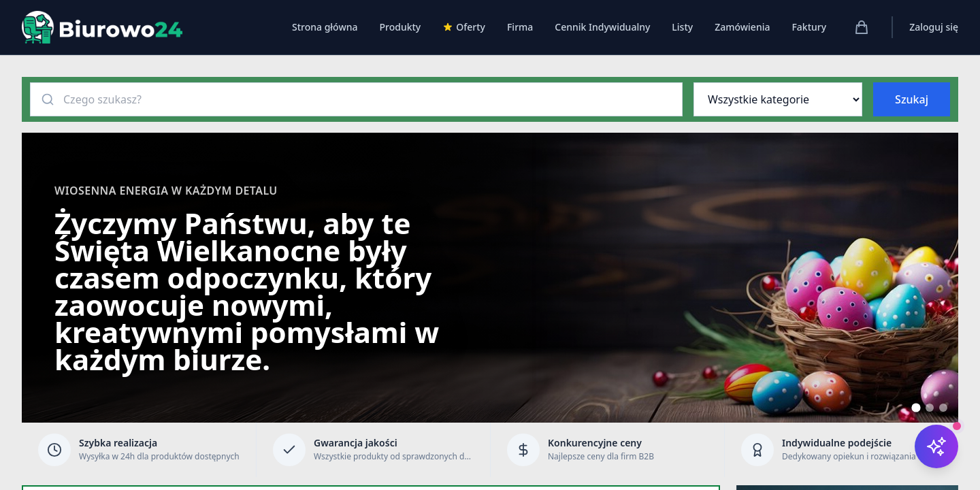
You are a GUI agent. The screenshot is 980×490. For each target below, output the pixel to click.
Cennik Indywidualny (602, 27)
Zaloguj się (934, 27)
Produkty (400, 27)
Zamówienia (742, 27)
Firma (520, 27)
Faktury (809, 27)
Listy (682, 27)
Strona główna (325, 27)
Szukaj (912, 99)
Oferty (464, 27)
